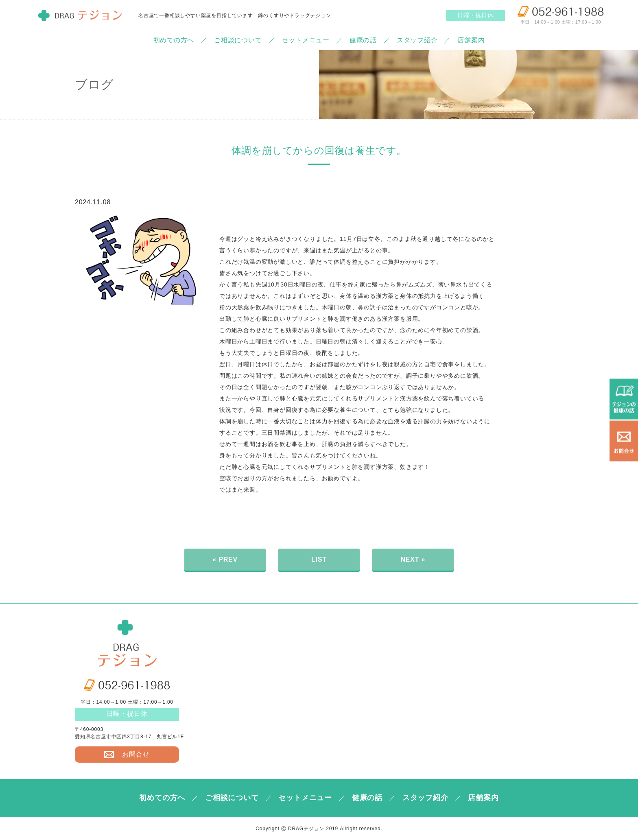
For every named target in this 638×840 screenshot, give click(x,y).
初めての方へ (174, 40)
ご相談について (238, 40)
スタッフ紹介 (417, 40)
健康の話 (363, 40)
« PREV (225, 559)
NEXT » (413, 559)
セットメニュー (306, 40)
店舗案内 (471, 40)
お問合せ (127, 754)
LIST (319, 559)
